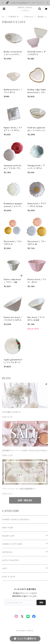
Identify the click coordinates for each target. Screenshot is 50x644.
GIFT (5, 568)
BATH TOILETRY (10, 560)
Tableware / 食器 (29, 17)
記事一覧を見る (25, 500)
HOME (4, 17)
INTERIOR (7, 552)
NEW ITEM (8, 528)
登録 (41, 602)
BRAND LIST (8, 536)
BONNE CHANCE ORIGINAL (16, 519)
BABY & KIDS (9, 577)
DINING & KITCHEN (15, 17)
